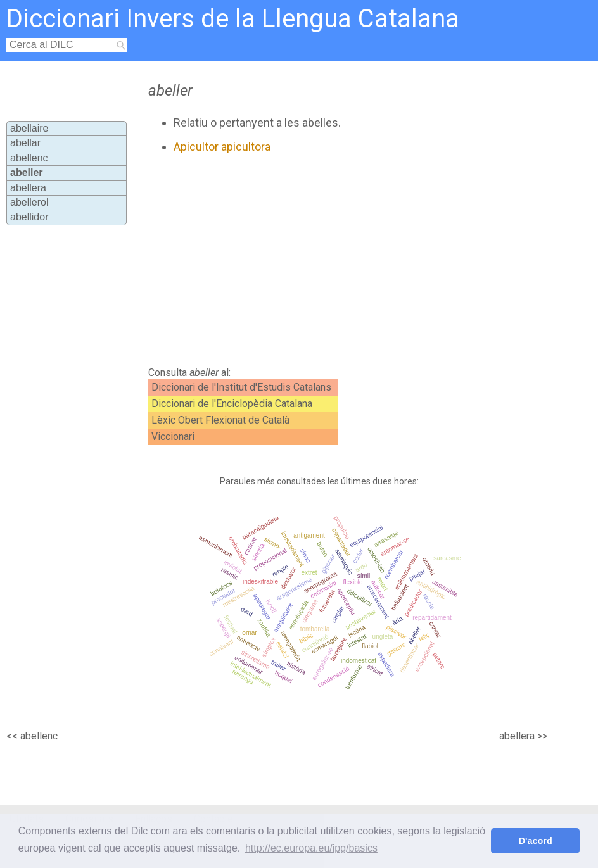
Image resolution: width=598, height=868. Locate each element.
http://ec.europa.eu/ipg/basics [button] (311, 848)
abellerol (29, 202)
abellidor (29, 217)
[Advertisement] (309, 260)
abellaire (29, 128)
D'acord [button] (536, 841)
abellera (28, 188)
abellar (25, 143)
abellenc (29, 158)
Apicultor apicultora (222, 147)
